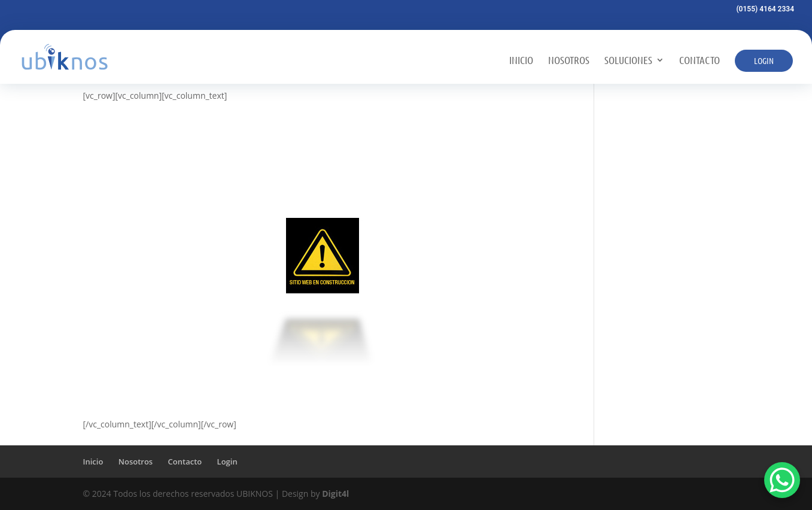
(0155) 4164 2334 (765, 9)
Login (764, 60)
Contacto (700, 61)
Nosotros (569, 61)
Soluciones (628, 61)
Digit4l (335, 494)
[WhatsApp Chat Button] (782, 480)
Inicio (521, 61)
